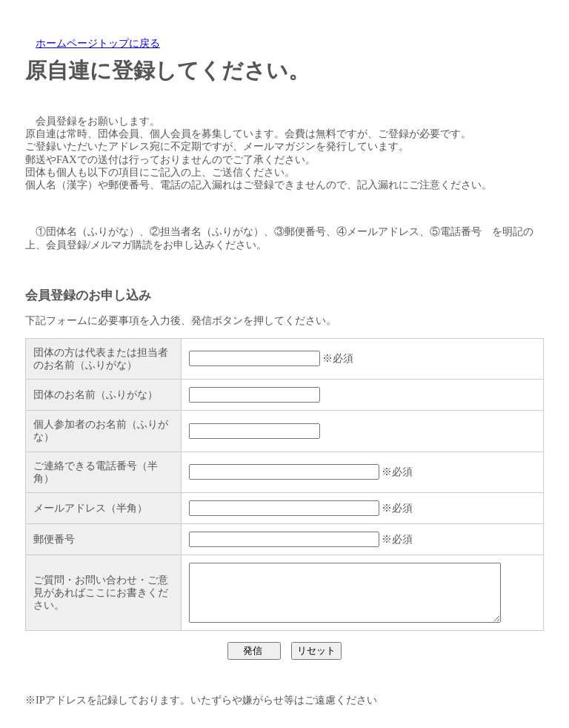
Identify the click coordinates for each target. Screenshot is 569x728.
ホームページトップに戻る (98, 43)
